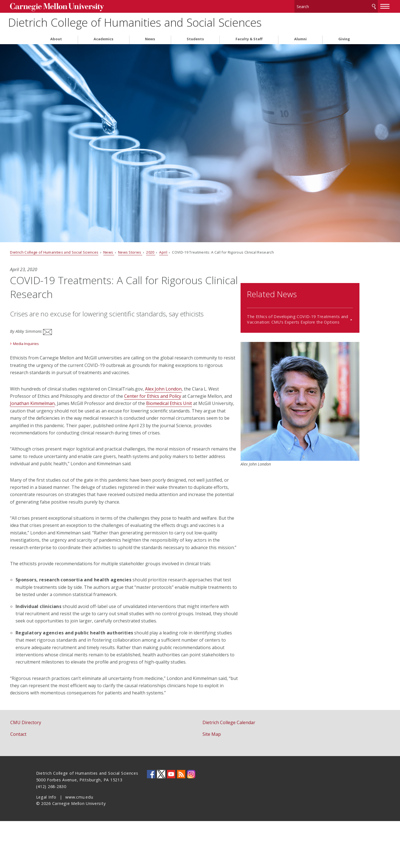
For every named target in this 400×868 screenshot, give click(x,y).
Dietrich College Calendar (229, 770)
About (56, 38)
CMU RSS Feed (181, 821)
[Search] (311, 5)
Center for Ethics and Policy (195, 392)
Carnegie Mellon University (78, 6)
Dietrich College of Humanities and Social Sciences (186, 22)
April (189, 252)
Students (195, 38)
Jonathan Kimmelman (104, 399)
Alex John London (189, 385)
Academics (103, 38)
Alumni (300, 38)
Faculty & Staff (249, 38)
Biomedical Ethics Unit (59, 407)
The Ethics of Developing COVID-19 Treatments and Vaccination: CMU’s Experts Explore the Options (310, 312)
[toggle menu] (359, 5)
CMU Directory (52, 770)
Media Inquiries (52, 339)
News (150, 38)
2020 (177, 252)
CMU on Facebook (151, 821)
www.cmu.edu (79, 844)
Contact (44, 781)
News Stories (156, 252)
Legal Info (46, 844)
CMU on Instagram (191, 821)
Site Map (212, 781)
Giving (344, 38)
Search (348, 5)
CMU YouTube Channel (171, 821)
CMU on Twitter (161, 821)
